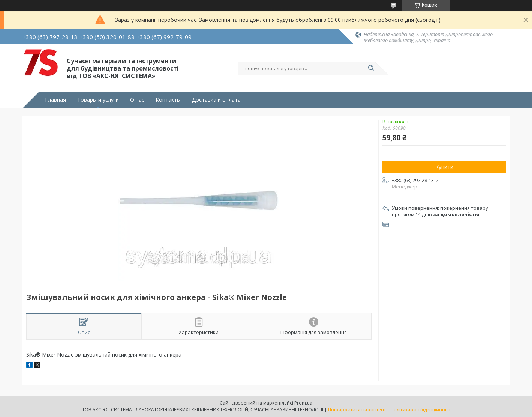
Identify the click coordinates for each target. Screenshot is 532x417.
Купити (444, 167)
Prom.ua (303, 403)
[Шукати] (371, 68)
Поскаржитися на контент (357, 410)
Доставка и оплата (216, 100)
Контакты (168, 100)
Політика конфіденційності (420, 410)
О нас (137, 100)
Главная (55, 100)
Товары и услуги (98, 100)
